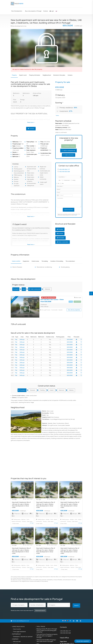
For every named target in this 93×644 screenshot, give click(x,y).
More (76, 215)
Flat (16, 334)
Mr (58, 183)
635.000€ (70, 334)
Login (52, 11)
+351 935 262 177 (64, 169)
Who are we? (17, 635)
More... (58, 116)
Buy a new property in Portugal (33, 11)
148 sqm (22, 334)
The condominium (70, 261)
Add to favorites (69, 155)
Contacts (46, 11)
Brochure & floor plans (59, 75)
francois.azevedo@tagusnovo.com (21, 615)
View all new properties (74, 310)
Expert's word (23, 75)
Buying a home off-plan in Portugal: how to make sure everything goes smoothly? (47, 624)
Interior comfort (16, 261)
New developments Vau (19, 26)
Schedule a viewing (69, 146)
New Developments (17, 11)
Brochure (60, 234)
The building (45, 261)
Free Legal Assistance (19, 625)
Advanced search (40, 604)
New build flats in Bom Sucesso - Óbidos (52, 300)
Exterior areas (35, 261)
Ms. (62, 183)
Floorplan (60, 229)
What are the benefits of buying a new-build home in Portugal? (46, 634)
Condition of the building (57, 261)
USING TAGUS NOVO (18, 620)
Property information (35, 75)
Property (14, 75)
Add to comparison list (68, 151)
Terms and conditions (19, 640)
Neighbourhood (47, 75)
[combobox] (58, 195)
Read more (31, 122)
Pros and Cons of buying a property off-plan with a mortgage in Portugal (47, 630)
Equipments (26, 261)
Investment (66, 180)
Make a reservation (63, 242)
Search (77, 599)
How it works (17, 623)
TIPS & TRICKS (41, 620)
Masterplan (60, 238)
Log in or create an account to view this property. (28, 69)
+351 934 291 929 (64, 172)
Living (73, 180)
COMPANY (15, 633)
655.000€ (70, 357)
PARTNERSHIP (16, 628)
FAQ (38, 638)
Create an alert (41, 640)
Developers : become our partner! (23, 630)
